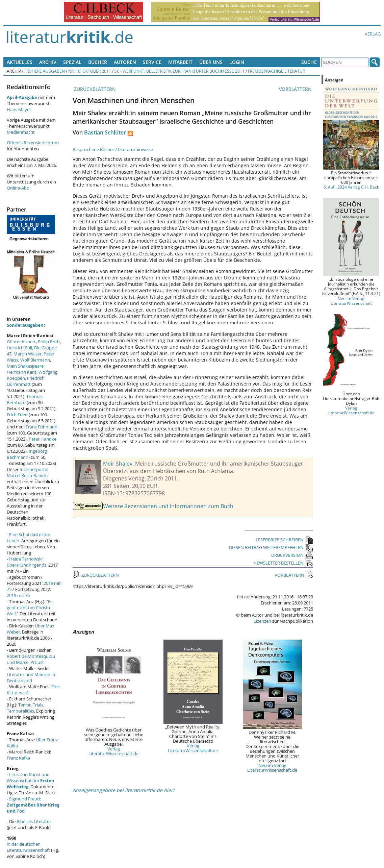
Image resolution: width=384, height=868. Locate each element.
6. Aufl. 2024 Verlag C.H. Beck (351, 187)
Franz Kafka (18, 758)
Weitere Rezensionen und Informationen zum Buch (168, 506)
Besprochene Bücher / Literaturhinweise (113, 149)
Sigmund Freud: (33, 805)
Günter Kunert (21, 342)
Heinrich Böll (19, 348)
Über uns (211, 62)
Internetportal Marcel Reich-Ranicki (28, 472)
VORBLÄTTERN (296, 89)
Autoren (125, 62)
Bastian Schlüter (105, 132)
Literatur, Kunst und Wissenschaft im (31, 780)
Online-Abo (18, 188)
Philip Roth (49, 342)
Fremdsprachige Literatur (276, 71)
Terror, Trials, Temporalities (25, 708)
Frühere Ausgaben (45, 71)
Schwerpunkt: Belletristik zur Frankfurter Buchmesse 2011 (180, 71)
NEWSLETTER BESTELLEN (283, 563)
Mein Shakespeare (25, 366)
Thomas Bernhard (25, 399)
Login (237, 62)
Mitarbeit (180, 62)
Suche (309, 62)
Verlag (373, 34)
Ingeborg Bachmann (27, 454)
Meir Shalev (118, 464)
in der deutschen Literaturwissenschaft (28, 847)
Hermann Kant (22, 372)
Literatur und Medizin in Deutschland (31, 677)
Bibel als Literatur (34, 821)
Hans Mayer (19, 109)
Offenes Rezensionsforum (33, 143)
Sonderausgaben (25, 325)
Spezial (72, 62)
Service (152, 62)
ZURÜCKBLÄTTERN (94, 89)
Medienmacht (21, 132)
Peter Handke (43, 439)
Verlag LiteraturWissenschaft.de (113, 751)
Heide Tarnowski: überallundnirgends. (27, 562)
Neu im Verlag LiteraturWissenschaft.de (272, 768)
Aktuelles (20, 62)
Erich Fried (17, 415)
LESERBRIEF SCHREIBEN (284, 540)
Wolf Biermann (35, 360)
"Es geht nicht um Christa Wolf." (30, 607)
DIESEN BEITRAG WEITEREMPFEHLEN (271, 547)
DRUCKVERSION (292, 555)
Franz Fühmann (42, 427)
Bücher (98, 62)
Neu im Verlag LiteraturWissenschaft (351, 301)
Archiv (48, 62)
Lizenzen (262, 621)
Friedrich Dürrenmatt (26, 381)
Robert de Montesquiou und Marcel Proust (31, 659)
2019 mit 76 (18, 595)
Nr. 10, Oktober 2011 (90, 71)
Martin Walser (28, 354)
